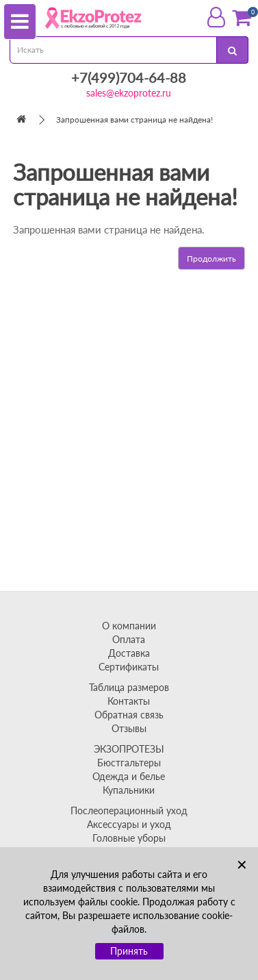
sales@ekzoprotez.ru (129, 93)
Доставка (129, 653)
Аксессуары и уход (129, 824)
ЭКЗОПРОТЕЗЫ (129, 749)
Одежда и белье (129, 776)
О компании (129, 626)
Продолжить (211, 259)
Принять (129, 951)
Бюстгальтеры (129, 763)
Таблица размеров (129, 687)
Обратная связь (129, 715)
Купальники (129, 790)
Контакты (129, 701)
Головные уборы (129, 838)
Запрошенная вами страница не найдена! (134, 120)
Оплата (129, 639)
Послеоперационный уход (129, 811)
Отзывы (129, 728)
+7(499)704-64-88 (129, 77)
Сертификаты (129, 667)
